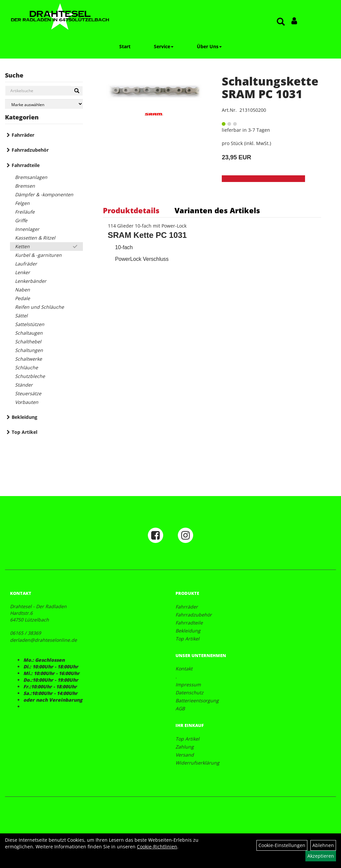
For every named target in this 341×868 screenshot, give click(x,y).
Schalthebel (28, 342)
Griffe (21, 220)
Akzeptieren (321, 856)
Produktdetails (131, 210)
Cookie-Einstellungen (282, 845)
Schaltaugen (29, 333)
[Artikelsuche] (281, 22)
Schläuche (26, 367)
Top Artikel (24, 432)
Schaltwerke (28, 359)
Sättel (21, 316)
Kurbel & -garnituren (38, 255)
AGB (180, 708)
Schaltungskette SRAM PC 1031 (270, 87)
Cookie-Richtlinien (157, 847)
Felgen (22, 203)
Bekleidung (24, 417)
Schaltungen (29, 350)
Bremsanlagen (31, 177)
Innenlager (27, 229)
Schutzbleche (30, 376)
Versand (185, 755)
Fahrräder (23, 135)
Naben (22, 290)
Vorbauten (27, 402)
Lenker (22, 272)
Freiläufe (25, 212)
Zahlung (185, 747)
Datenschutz (189, 693)
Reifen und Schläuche (39, 307)
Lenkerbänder (31, 281)
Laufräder (26, 264)
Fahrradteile (26, 165)
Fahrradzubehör (30, 150)
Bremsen (25, 186)
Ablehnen (323, 845)
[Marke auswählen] (44, 104)
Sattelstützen (30, 324)
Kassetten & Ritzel (35, 238)
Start (125, 46)
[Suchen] (77, 91)
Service (164, 46)
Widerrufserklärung (197, 763)
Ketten (22, 246)
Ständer (24, 385)
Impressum (188, 685)
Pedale (22, 298)
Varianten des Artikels (217, 210)
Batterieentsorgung (197, 700)
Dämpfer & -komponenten (44, 194)
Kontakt (184, 669)
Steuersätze (28, 393)
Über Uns (209, 46)
